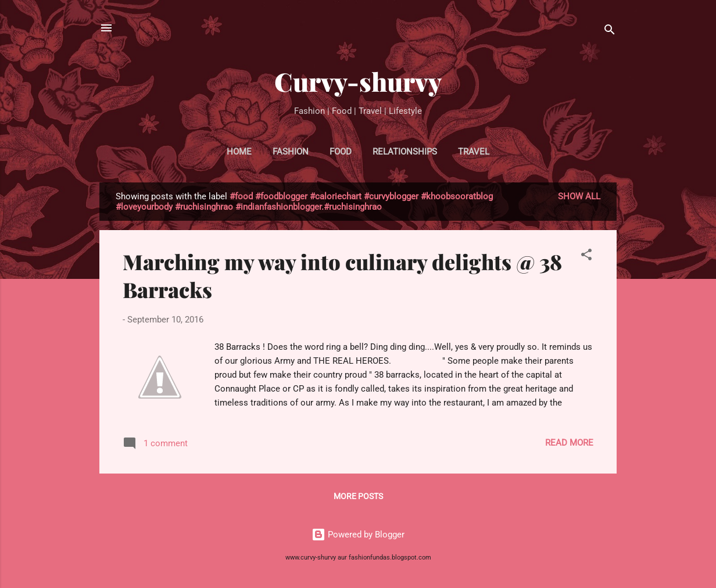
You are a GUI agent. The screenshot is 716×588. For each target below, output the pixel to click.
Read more (569, 443)
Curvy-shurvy (358, 81)
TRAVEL (474, 152)
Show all (579, 196)
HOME (239, 152)
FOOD (341, 152)
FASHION (291, 152)
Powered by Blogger (358, 535)
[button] (586, 257)
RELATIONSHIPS (405, 152)
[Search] (610, 32)
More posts (358, 496)
